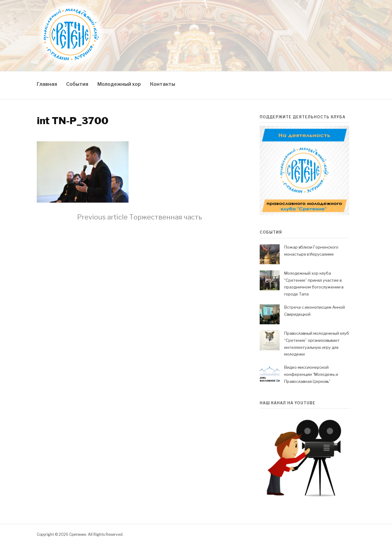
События (77, 84)
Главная (47, 84)
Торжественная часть (140, 217)
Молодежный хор (119, 84)
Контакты (163, 84)
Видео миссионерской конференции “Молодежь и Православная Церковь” (311, 374)
